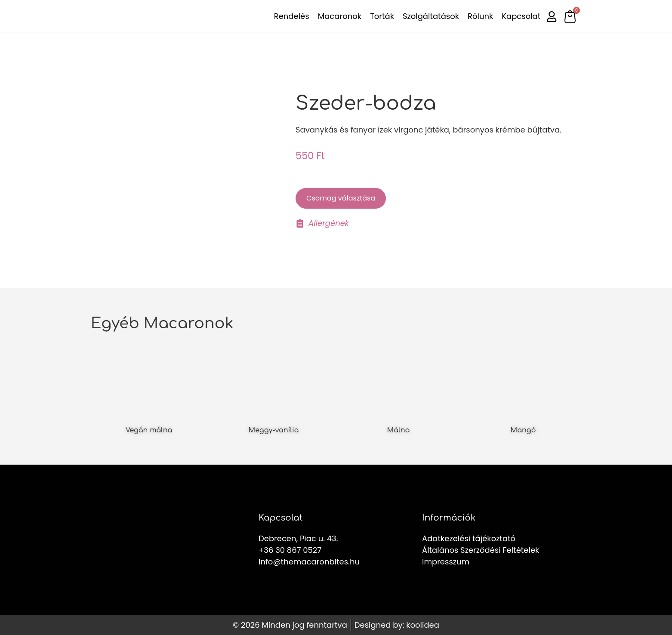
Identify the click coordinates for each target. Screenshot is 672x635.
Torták (381, 16)
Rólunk (479, 16)
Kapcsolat (520, 16)
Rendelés (290, 16)
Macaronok (338, 16)
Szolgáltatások (430, 16)
